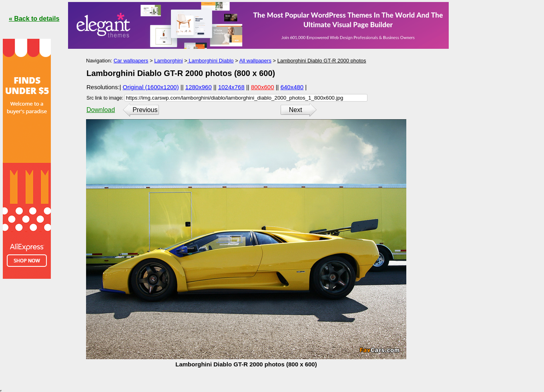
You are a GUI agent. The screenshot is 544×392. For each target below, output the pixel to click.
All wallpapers (255, 61)
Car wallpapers (131, 61)
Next (296, 110)
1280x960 (199, 87)
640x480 (292, 87)
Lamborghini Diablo (211, 61)
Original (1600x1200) (151, 87)
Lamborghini (169, 61)
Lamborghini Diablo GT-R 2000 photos (322, 61)
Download (101, 110)
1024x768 (231, 87)
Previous (145, 110)
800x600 (263, 87)
